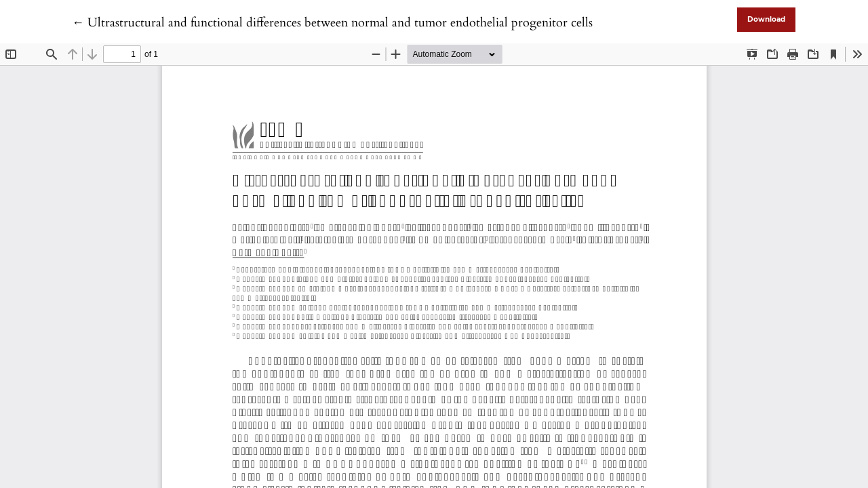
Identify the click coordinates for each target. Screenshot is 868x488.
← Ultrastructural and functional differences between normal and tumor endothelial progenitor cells (332, 23)
